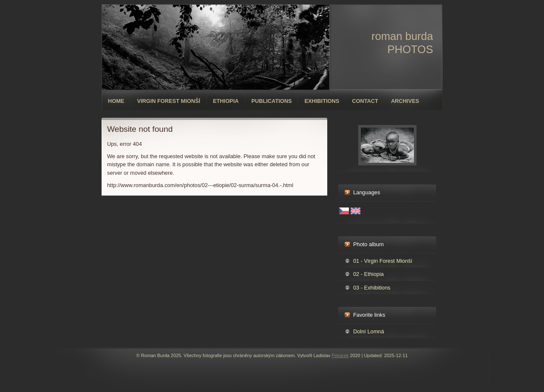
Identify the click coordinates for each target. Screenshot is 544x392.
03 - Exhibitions (372, 288)
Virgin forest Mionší (169, 101)
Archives (405, 101)
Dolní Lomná (369, 331)
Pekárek (340, 355)
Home (116, 101)
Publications (271, 101)
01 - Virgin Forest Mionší (383, 261)
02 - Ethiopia (368, 274)
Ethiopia (226, 101)
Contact (365, 101)
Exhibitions (322, 101)
